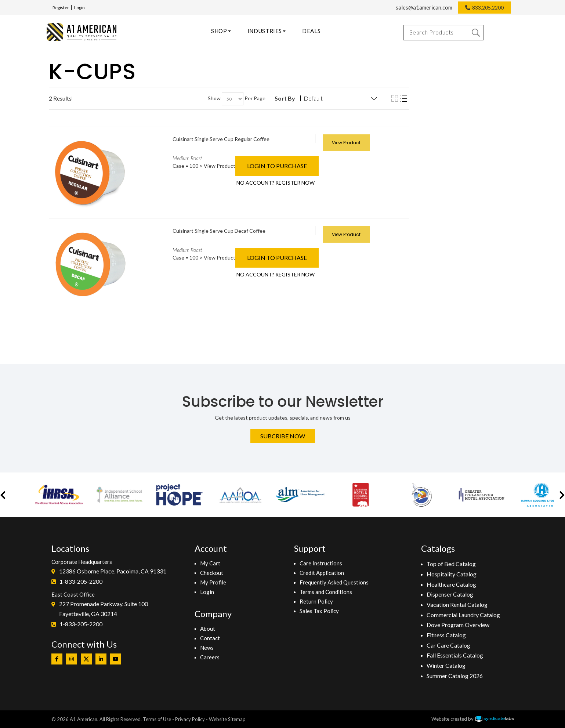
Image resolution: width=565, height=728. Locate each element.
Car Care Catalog (448, 645)
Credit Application (322, 573)
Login (79, 8)
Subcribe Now (283, 436)
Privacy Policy (190, 719)
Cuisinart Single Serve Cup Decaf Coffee (219, 231)
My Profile (213, 582)
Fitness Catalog (446, 635)
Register (61, 8)
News (207, 648)
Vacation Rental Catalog (457, 604)
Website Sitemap (227, 719)
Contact (210, 638)
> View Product (217, 166)
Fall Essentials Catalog (455, 655)
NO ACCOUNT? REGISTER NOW (276, 183)
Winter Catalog (446, 665)
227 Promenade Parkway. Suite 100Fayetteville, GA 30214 (104, 609)
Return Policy (316, 601)
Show (214, 98)
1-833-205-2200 (81, 581)
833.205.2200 (488, 8)
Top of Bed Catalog (451, 564)
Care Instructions (321, 563)
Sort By (285, 98)
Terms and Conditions (326, 592)
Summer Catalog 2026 (455, 676)
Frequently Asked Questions (334, 582)
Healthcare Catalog (451, 584)
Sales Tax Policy (319, 611)
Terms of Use (157, 719)
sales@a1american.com (424, 7)
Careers (210, 657)
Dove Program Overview (458, 625)
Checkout (212, 573)
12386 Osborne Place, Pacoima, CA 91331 (113, 571)
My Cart (210, 563)
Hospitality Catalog (452, 574)
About (208, 629)
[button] (3, 495)
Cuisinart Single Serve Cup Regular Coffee (221, 139)
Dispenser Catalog (450, 594)
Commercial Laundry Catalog (463, 615)
